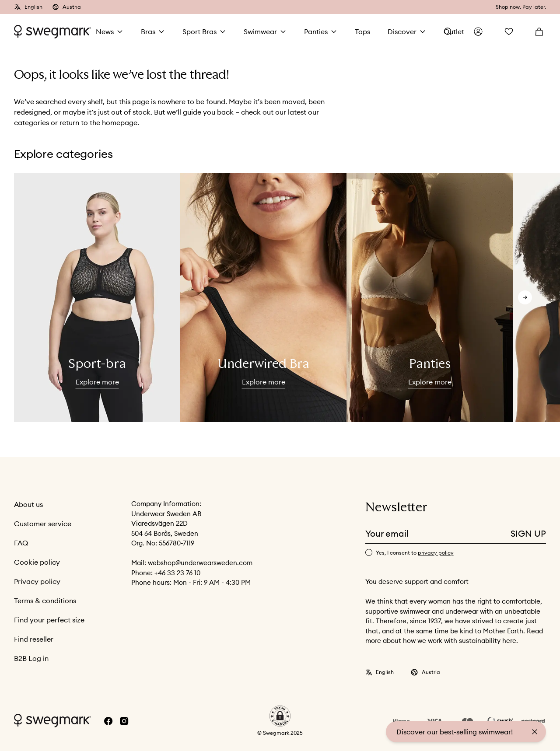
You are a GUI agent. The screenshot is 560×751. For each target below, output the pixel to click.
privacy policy (436, 553)
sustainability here (488, 641)
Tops (362, 31)
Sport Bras (199, 31)
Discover (402, 31)
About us (28, 504)
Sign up (528, 533)
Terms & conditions (45, 601)
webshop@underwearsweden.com (200, 563)
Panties (316, 31)
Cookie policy (37, 562)
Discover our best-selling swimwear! (455, 732)
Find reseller (34, 639)
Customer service (43, 524)
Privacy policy (37, 581)
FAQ (21, 543)
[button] (280, 716)
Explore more (97, 382)
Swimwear (260, 31)
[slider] (97, 297)
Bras (148, 31)
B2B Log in (31, 658)
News (105, 31)
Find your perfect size (49, 620)
